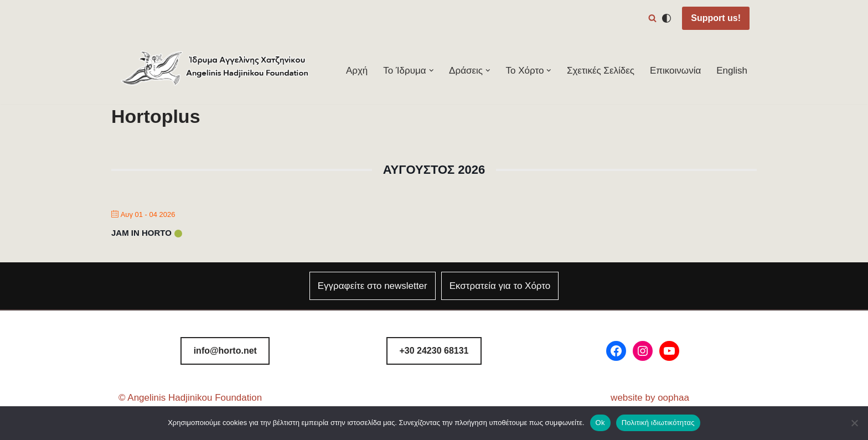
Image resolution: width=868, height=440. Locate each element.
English (732, 71)
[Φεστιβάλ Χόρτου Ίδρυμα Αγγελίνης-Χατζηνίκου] (215, 71)
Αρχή (357, 71)
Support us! (716, 18)
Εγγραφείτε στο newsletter (373, 286)
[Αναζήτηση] (652, 18)
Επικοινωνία (675, 71)
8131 (434, 351)
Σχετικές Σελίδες (601, 71)
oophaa (673, 398)
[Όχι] (854, 423)
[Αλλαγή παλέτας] (666, 18)
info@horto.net (225, 351)
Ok (600, 423)
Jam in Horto (141, 233)
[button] (432, 71)
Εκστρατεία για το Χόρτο (500, 286)
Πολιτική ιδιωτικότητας (658, 423)
